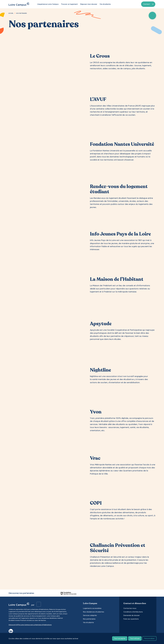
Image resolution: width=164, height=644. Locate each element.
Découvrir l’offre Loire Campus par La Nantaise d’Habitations (30, 625)
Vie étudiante (106, 4)
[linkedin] (11, 631)
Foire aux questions (131, 619)
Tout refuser (135, 639)
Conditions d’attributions (133, 612)
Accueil (11, 13)
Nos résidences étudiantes (94, 612)
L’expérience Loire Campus (48, 4)
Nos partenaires (89, 619)
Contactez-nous (130, 608)
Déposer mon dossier (89, 4)
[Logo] (19, 4)
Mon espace (128, 4)
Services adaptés (90, 615)
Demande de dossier (132, 615)
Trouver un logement (70, 4)
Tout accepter (120, 639)
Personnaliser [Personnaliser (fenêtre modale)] (149, 639)
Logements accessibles (92, 608)
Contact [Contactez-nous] (147, 4)
